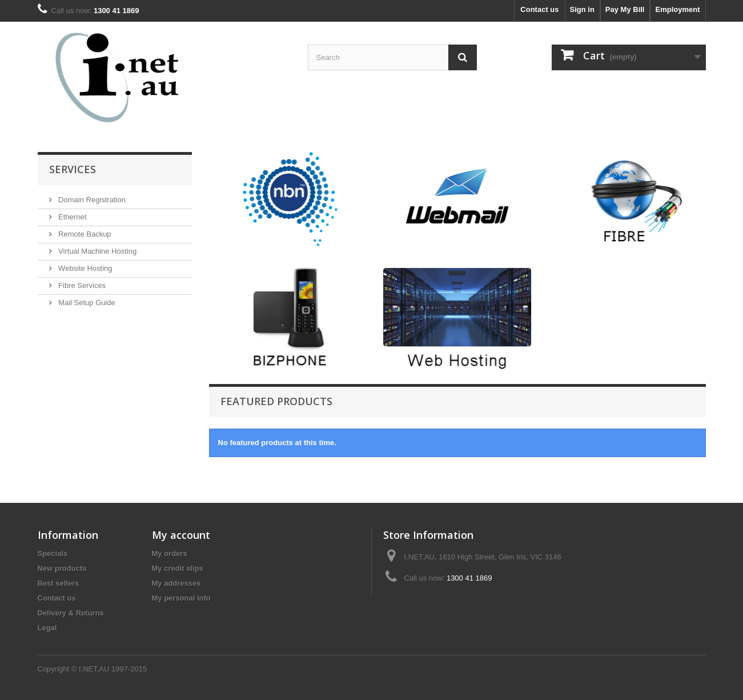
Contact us (539, 9)
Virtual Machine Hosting (97, 251)
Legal (47, 628)
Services (73, 169)
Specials (53, 553)
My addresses (176, 583)
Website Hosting (85, 268)
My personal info (181, 598)
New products (62, 568)
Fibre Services (81, 285)
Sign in (582, 9)
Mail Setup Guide (86, 303)
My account (181, 535)
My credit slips (178, 568)
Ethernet (72, 217)
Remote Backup (84, 234)
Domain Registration (91, 200)
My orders (170, 553)
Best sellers (59, 583)
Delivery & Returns (71, 613)
